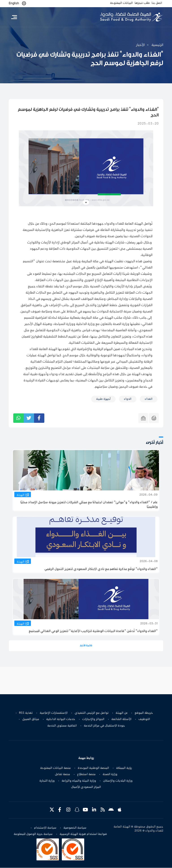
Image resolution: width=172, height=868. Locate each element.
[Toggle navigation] (14, 17)
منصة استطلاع (86, 774)
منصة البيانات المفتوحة (55, 768)
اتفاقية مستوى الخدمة (62, 726)
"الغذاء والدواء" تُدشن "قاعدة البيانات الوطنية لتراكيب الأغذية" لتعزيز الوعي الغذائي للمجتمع (93, 631)
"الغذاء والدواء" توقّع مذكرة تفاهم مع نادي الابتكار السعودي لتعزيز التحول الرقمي (101, 569)
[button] (24, 3)
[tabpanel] (86, 168)
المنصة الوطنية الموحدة (93, 768)
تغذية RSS (26, 713)
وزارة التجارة (47, 781)
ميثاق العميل (31, 719)
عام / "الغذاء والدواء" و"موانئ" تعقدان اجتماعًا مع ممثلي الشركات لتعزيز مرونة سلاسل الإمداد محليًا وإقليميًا (89, 505)
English (14, 3)
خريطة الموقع (144, 713)
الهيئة (20, 495)
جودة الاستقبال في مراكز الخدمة (104, 726)
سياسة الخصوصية (75, 828)
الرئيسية (157, 45)
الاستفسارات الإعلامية (54, 713)
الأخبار (140, 45)
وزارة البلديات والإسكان (118, 781)
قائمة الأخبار (86, 646)
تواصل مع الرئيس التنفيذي (92, 713)
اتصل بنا (157, 3)
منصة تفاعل (62, 774)
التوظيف (144, 719)
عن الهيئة (122, 713)
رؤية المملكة (124, 768)
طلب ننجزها (142, 3)
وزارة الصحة (110, 774)
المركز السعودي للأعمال (86, 787)
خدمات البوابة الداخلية (61, 719)
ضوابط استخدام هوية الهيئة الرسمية (83, 834)
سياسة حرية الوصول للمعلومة (33, 834)
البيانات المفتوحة (121, 3)
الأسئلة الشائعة (121, 719)
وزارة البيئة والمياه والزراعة (79, 781)
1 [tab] (86, 202)
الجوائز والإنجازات (93, 719)
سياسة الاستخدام (45, 828)
